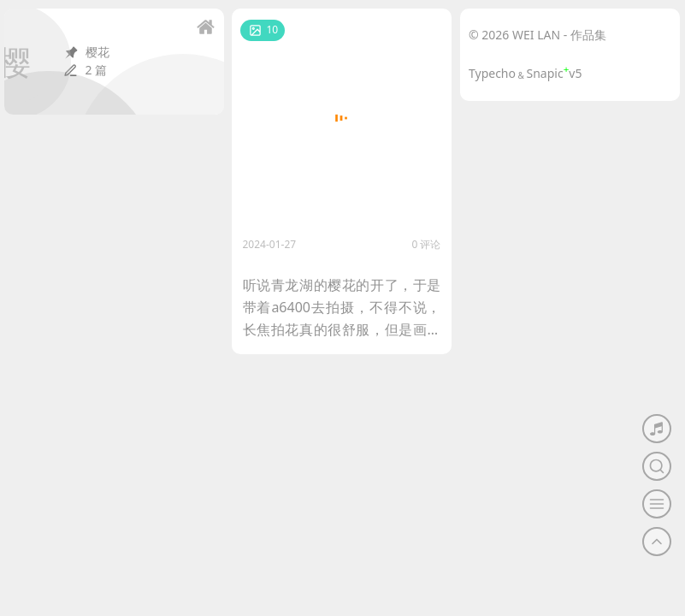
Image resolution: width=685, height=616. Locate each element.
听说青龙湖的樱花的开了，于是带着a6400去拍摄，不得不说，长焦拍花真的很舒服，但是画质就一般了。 (342, 308)
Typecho (492, 73)
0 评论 (427, 244)
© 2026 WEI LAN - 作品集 (537, 35)
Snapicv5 (555, 73)
